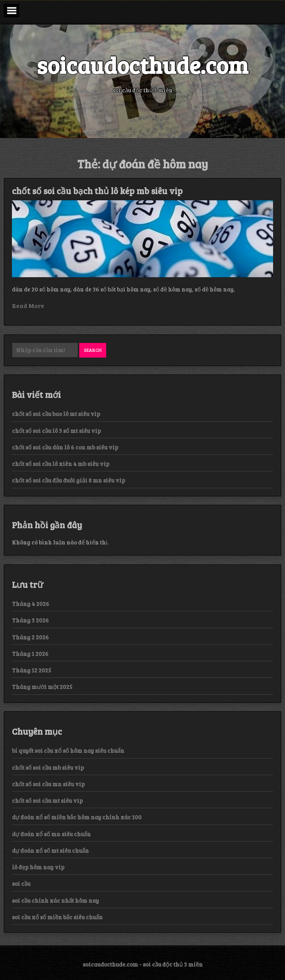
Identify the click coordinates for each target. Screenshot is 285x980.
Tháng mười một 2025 (42, 687)
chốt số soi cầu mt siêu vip (47, 800)
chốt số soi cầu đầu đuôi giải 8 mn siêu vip (68, 480)
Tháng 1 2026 (30, 654)
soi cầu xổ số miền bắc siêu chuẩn (57, 917)
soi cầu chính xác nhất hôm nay (55, 900)
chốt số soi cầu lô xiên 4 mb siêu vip (61, 464)
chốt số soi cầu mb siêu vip (48, 767)
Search (93, 350)
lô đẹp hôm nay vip (38, 867)
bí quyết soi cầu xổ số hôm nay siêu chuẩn (68, 750)
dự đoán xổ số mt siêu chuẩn (50, 850)
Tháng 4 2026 (31, 604)
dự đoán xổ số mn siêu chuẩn (51, 834)
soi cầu (21, 883)
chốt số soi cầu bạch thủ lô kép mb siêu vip (97, 191)
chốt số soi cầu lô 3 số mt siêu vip (56, 431)
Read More (28, 305)
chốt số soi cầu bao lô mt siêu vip (56, 414)
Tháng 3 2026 (30, 620)
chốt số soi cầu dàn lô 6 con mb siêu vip (65, 447)
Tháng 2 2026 (30, 637)
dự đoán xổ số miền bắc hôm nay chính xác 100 (77, 817)
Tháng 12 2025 (32, 670)
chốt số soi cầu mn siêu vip (48, 784)
